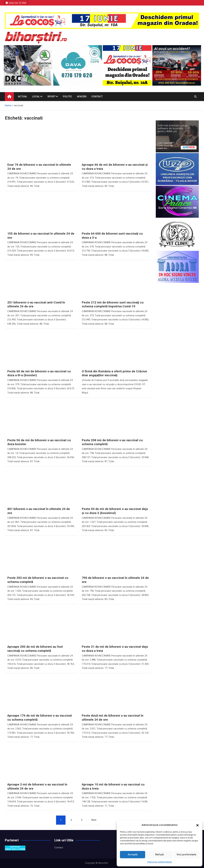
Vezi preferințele (186, 855)
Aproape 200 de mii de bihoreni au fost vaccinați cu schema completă (35, 649)
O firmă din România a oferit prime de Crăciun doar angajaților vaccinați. (114, 373)
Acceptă (133, 855)
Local (36, 96)
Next (94, 820)
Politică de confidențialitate (160, 862)
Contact (97, 96)
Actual (23, 96)
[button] (197, 825)
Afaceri (82, 96)
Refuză (159, 855)
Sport (51, 96)
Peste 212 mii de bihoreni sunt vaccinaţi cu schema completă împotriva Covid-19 (113, 304)
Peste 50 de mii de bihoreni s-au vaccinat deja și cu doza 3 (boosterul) (115, 511)
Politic (67, 96)
